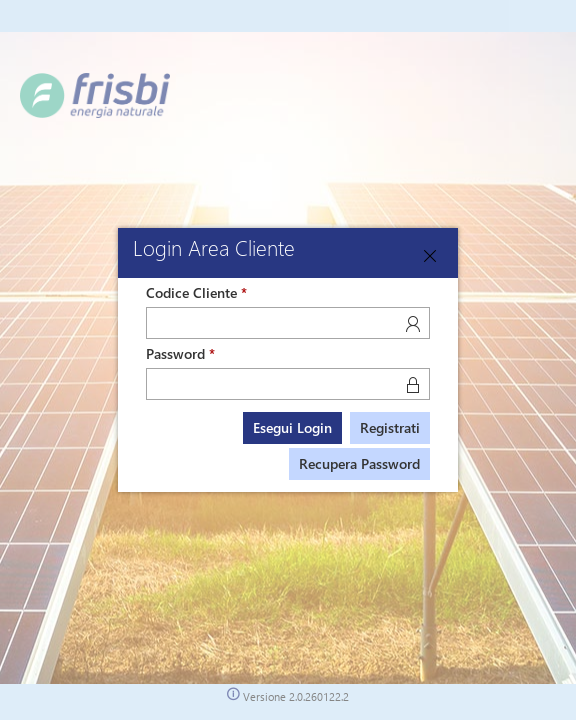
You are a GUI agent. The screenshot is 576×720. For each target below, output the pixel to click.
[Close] (430, 256)
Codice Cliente (191, 292)
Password (175, 353)
